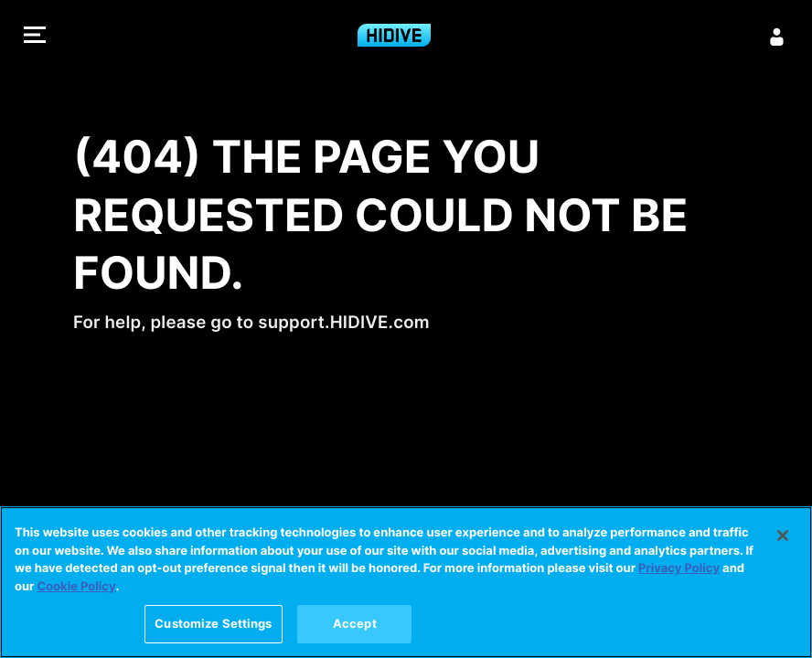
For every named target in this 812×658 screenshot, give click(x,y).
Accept (355, 623)
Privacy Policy (679, 568)
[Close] (783, 536)
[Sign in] (777, 37)
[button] (35, 37)
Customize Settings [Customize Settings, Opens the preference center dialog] (213, 623)
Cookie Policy (76, 587)
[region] (406, 582)
